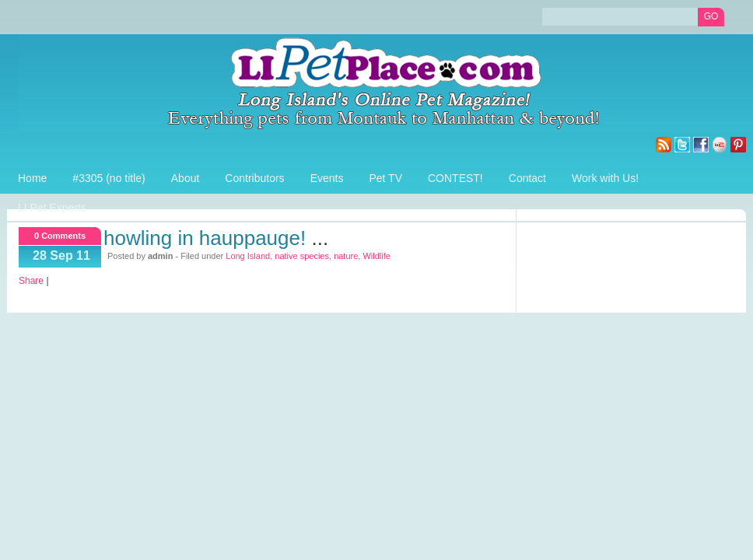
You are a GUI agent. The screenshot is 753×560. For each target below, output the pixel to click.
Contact (527, 178)
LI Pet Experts (52, 208)
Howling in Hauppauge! (205, 238)
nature (346, 256)
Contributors (254, 178)
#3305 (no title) (109, 178)
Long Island (248, 256)
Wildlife (376, 256)
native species (302, 256)
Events (327, 178)
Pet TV (385, 178)
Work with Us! (605, 178)
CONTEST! (455, 178)
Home (32, 178)
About (186, 178)
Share (31, 281)
